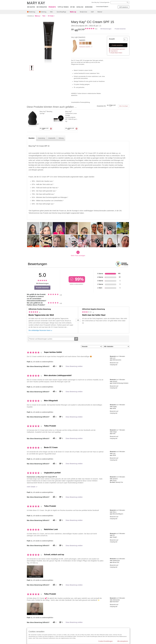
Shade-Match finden (116, 53)
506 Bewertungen (106, 29)
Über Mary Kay (95, 2)
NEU (51, 12)
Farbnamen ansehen (85, 47)
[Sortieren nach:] (91, 347)
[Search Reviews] (53, 339)
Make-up (73, 12)
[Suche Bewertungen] (76, 339)
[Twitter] (54, 366)
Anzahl (112, 39)
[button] (35, 572)
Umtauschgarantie (105, 2)
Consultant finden (102, 7)
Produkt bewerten (120, 29)
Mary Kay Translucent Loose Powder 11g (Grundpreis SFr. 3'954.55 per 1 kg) (71, 116)
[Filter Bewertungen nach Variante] (116, 347)
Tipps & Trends (63, 7)
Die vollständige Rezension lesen (41, 331)
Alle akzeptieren (123, 641)
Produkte (52, 7)
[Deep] (90, 43)
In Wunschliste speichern (118, 49)
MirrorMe (89, 7)
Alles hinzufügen (124, 106)
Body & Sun (84, 12)
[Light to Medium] (84, 43)
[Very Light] (48, 42)
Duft (92, 12)
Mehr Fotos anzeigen (78, 254)
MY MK (73, 7)
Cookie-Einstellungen (106, 641)
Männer (100, 12)
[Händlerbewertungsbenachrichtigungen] (61, 366)
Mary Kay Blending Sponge (46, 112)
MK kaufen (31, 7)
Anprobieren (114, 51)
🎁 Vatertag (43, 12)
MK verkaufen (42, 7)
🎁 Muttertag (31, 12)
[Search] (120, 3)
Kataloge (80, 7)
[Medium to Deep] (87, 43)
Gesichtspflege (61, 12)
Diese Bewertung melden (74, 366)
